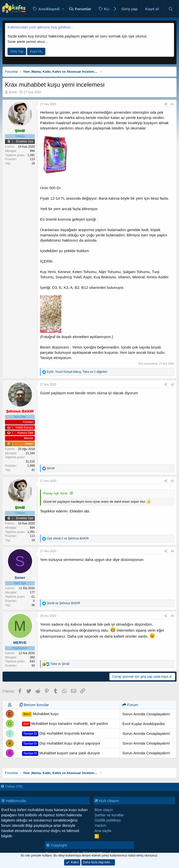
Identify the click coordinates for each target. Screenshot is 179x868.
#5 (172, 616)
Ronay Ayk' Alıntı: (56, 493)
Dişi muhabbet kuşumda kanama (58, 734)
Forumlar (83, 9)
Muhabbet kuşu (40, 714)
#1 (172, 104)
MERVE (20, 643)
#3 (172, 481)
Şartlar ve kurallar (109, 815)
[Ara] (170, 9)
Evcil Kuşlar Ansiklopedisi (144, 724)
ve (68, 538)
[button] (63, 9)
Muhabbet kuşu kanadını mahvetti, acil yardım (65, 724)
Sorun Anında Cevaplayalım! (146, 714)
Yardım (101, 825)
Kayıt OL (36, 51)
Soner (20, 578)
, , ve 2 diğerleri (77, 372)
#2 (172, 385)
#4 (172, 551)
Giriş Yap (17, 51)
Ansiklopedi (49, 9)
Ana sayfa (103, 831)
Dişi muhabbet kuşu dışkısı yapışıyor (61, 744)
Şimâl (13, 92)
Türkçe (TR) (12, 786)
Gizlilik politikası (108, 820)
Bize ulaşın (104, 810)
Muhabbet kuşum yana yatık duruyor (61, 753)
